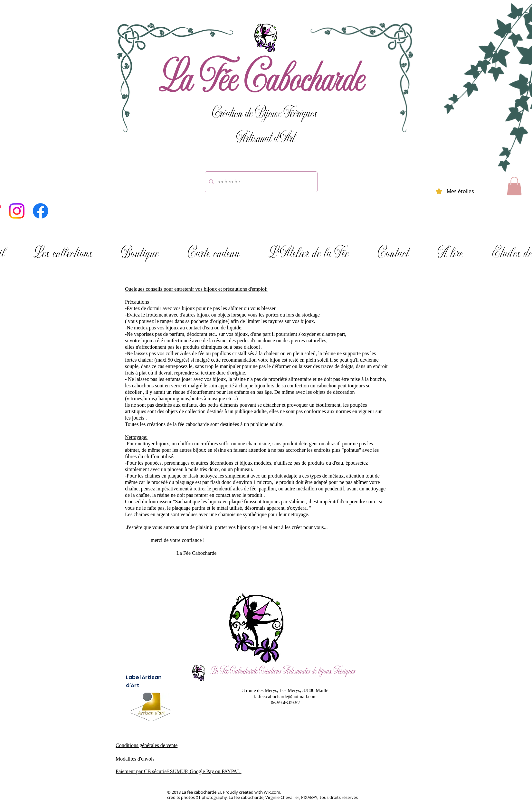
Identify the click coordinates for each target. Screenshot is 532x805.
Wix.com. (272, 792)
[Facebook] (41, 211)
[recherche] (261, 182)
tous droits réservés (338, 797)
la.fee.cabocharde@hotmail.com (285, 696)
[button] (514, 186)
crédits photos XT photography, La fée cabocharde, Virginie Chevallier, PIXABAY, (243, 797)
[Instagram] (17, 211)
